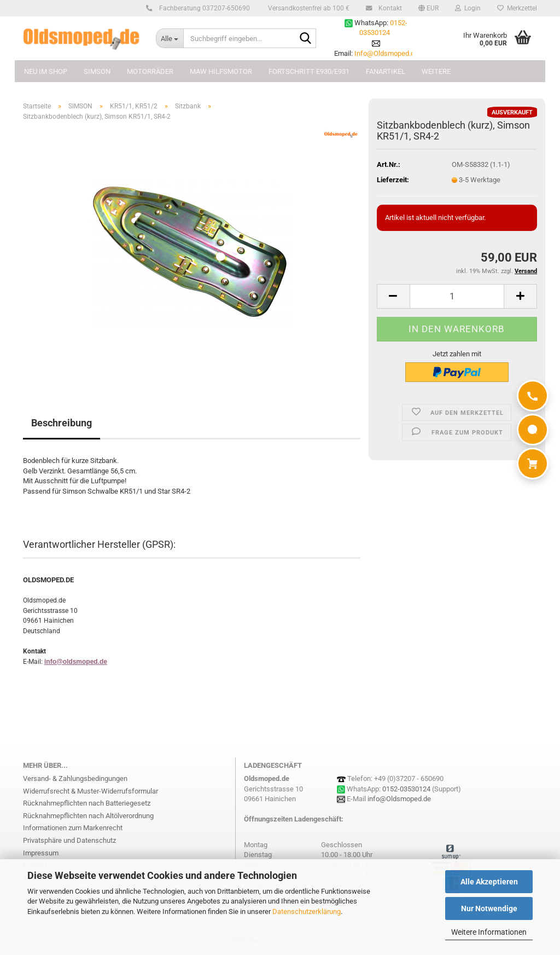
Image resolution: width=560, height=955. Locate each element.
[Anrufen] (533, 396)
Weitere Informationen (489, 932)
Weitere (436, 71)
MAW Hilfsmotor (221, 71)
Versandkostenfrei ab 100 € (308, 8)
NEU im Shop (46, 71)
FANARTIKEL (386, 71)
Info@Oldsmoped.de (386, 53)
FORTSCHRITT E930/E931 (309, 71)
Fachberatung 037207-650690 (203, 8)
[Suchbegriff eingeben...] (170, 38)
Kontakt (389, 8)
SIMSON (97, 71)
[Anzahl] (457, 296)
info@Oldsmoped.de (399, 799)
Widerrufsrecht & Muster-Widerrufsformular (91, 791)
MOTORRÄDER (150, 71)
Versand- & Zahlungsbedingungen (75, 779)
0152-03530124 (406, 789)
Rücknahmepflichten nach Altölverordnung (88, 816)
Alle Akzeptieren (489, 882)
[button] (428, 8)
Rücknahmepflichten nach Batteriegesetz (87, 803)
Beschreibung (62, 423)
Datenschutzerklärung (307, 911)
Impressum (41, 853)
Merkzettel (517, 8)
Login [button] (468, 8)
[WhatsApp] (533, 430)
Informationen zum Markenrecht (73, 828)
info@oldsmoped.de (76, 662)
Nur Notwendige (489, 908)
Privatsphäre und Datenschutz (69, 840)
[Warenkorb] (533, 464)
